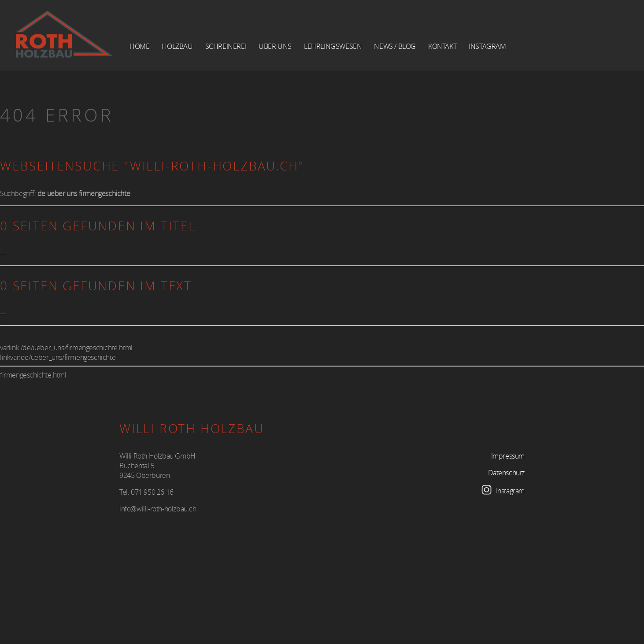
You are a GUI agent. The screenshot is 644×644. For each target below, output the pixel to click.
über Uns (275, 46)
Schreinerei (226, 46)
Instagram (487, 46)
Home (139, 46)
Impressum (508, 456)
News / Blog (395, 46)
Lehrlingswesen (333, 46)
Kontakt (442, 46)
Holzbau (177, 46)
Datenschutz (506, 473)
